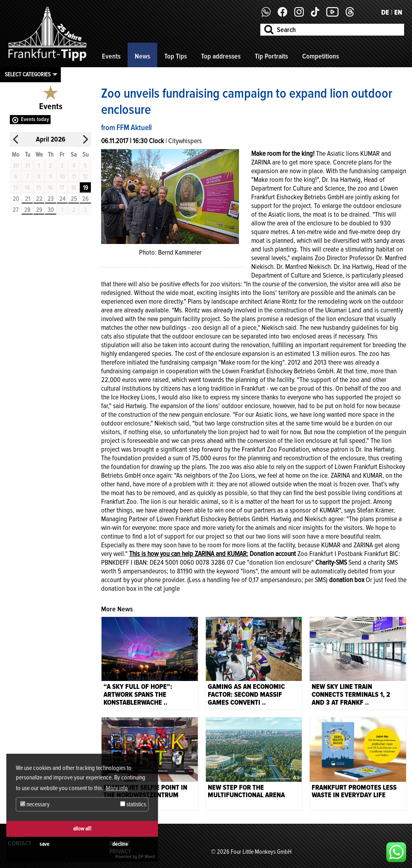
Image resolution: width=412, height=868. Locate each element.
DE (385, 12)
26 (85, 199)
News (142, 56)
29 (39, 210)
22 (39, 199)
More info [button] (117, 788)
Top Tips (176, 56)
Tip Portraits (271, 56)
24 (62, 199)
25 (74, 199)
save (44, 844)
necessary (35, 804)
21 (27, 199)
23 (51, 199)
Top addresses (221, 56)
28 (27, 210)
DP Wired (147, 857)
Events (111, 56)
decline (120, 844)
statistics (133, 804)
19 (86, 188)
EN (398, 12)
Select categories (28, 74)
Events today (35, 119)
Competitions (321, 56)
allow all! (82, 829)
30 (51, 210)
